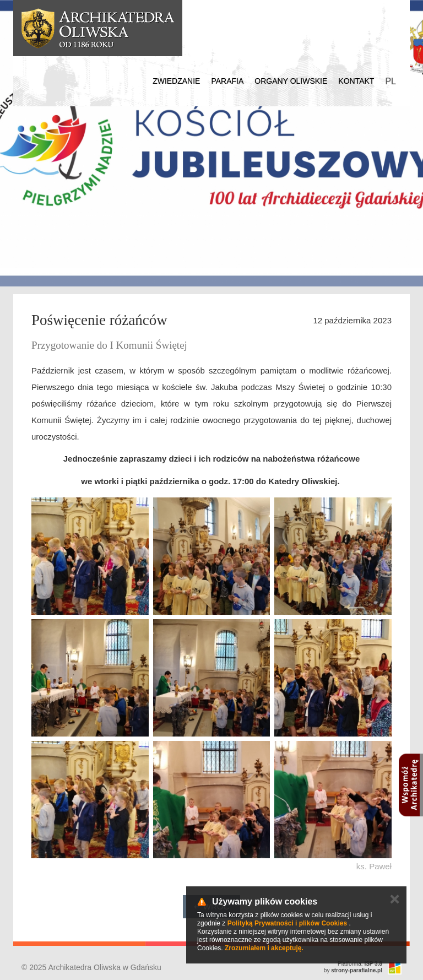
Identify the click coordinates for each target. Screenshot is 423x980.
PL (391, 81)
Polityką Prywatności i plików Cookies (287, 923)
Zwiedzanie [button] (176, 81)
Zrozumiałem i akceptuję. (264, 948)
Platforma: (360, 964)
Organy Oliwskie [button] (291, 81)
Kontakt (356, 81)
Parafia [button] (227, 81)
